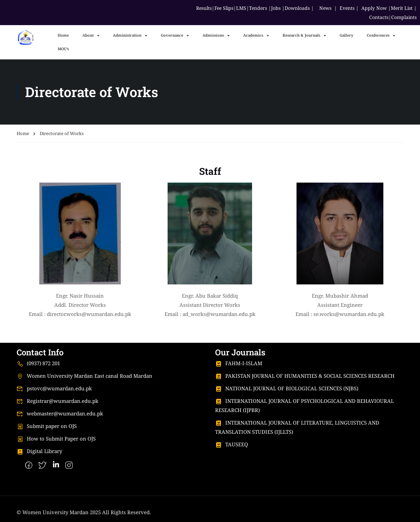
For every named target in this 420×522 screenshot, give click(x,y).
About (91, 35)
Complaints (404, 17)
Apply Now (374, 8)
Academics (256, 35)
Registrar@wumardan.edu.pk (58, 401)
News (325, 8)
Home (63, 35)
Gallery (346, 35)
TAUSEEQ (232, 444)
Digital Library (39, 451)
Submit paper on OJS (47, 426)
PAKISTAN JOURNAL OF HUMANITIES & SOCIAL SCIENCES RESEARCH (305, 376)
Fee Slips (224, 8)
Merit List (402, 8)
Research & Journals (304, 35)
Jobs (276, 8)
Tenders (258, 8)
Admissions (216, 35)
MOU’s (63, 49)
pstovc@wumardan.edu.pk (54, 388)
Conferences (381, 35)
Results (204, 8)
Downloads (297, 8)
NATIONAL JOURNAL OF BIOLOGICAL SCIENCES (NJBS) (287, 388)
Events (347, 8)
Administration (130, 35)
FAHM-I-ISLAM (239, 363)
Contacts (379, 17)
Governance (175, 35)
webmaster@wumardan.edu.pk (60, 413)
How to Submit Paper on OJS (56, 439)
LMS (241, 8)
